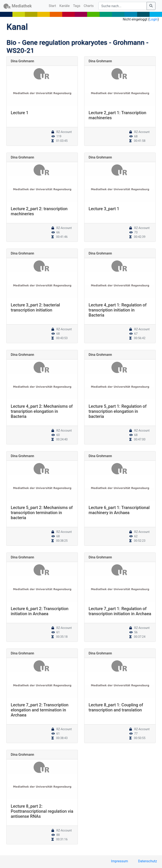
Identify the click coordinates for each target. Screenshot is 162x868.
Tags (77, 6)
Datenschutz (148, 861)
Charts (89, 6)
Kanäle (65, 6)
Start (53, 5)
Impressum (119, 861)
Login (153, 19)
